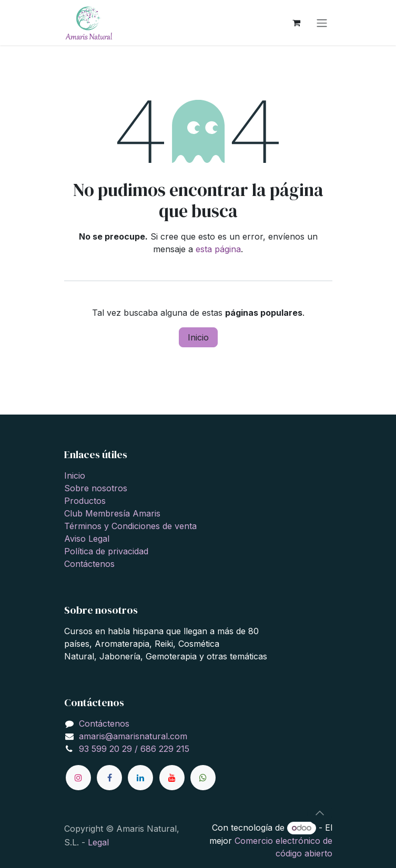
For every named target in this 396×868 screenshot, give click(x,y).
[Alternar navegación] (322, 23)
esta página (218, 249)
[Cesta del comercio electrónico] (297, 23)
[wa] (203, 778)
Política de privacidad (106, 551)
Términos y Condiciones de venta (130, 526)
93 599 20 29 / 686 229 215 (134, 749)
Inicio (198, 337)
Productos (85, 501)
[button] (320, 813)
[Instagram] (78, 778)
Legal (98, 842)
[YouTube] (172, 778)
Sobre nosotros (96, 488)
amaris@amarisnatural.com (133, 736)
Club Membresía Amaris (112, 513)
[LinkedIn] (140, 778)
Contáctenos (89, 564)
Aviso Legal (87, 539)
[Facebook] (109, 778)
